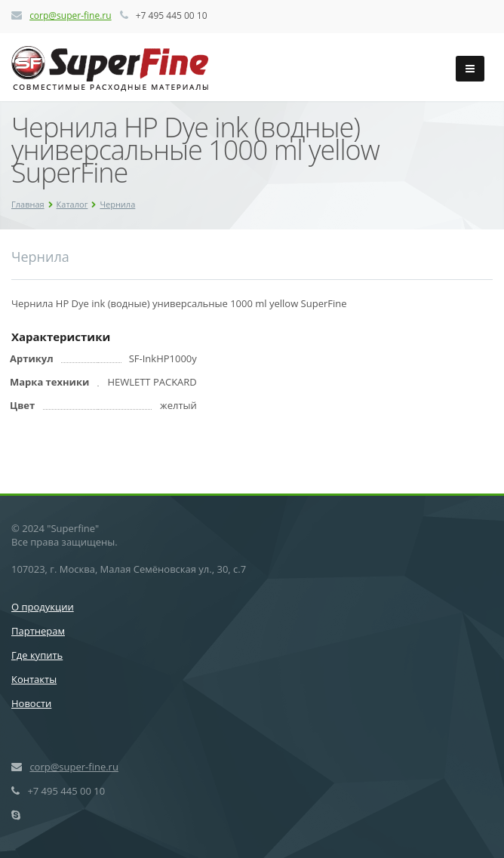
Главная (28, 204)
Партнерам (38, 631)
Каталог (72, 204)
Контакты (34, 679)
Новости (31, 703)
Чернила (117, 204)
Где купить (37, 655)
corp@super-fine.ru (70, 15)
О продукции (43, 607)
